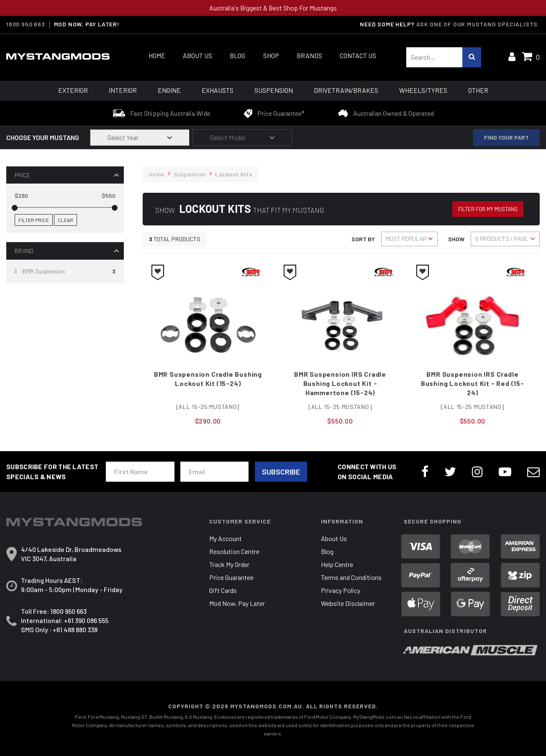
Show (456, 239)
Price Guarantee (231, 577)
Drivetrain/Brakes (346, 90)
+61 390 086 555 (86, 620)
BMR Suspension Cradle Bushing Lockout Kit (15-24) (208, 379)
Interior (123, 90)
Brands (309, 55)
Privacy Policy (341, 590)
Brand (24, 251)
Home (157, 55)
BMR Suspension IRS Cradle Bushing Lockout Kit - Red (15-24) (473, 383)
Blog (237, 55)
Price (22, 175)
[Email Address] (214, 472)
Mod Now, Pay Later (237, 603)
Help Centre (337, 564)
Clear (65, 220)
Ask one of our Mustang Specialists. (478, 24)
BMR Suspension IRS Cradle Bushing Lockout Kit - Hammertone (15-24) (340, 383)
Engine (169, 90)
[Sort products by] (409, 239)
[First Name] (140, 472)
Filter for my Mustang (488, 209)
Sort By (363, 239)
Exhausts (218, 90)
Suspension (274, 90)
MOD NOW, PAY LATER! (87, 24)
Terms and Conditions (351, 577)
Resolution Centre (234, 551)
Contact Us (358, 55)
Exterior (73, 90)
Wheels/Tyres (423, 90)
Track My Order (229, 564)
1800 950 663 (26, 24)
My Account (226, 538)
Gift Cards (223, 590)
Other (478, 90)
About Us (197, 55)
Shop (271, 55)
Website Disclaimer (348, 603)
